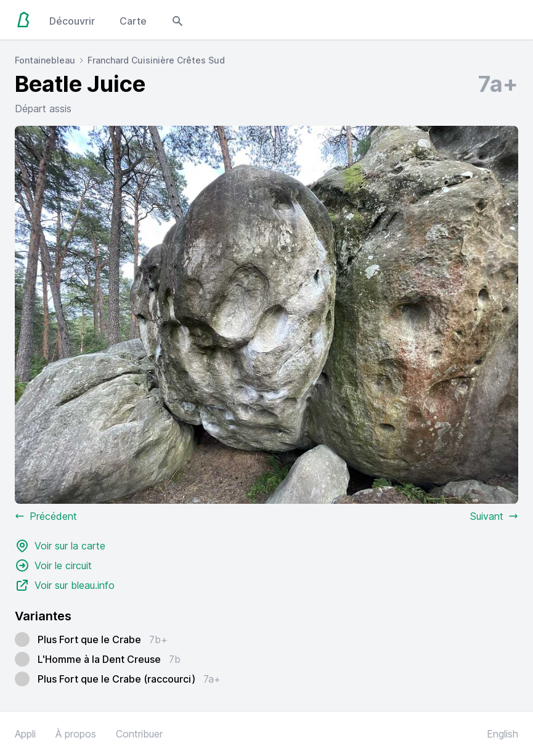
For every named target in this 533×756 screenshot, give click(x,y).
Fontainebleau (45, 60)
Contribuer (139, 734)
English (502, 734)
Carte (133, 21)
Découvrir (72, 21)
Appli (25, 734)
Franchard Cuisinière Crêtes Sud (156, 60)
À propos (76, 734)
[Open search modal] (177, 20)
